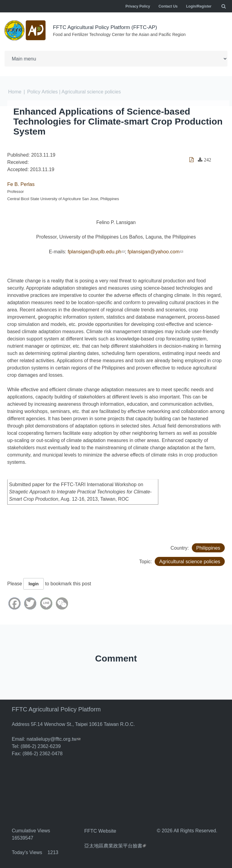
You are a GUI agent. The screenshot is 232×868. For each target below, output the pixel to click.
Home (15, 91)
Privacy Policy (138, 6)
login (33, 583)
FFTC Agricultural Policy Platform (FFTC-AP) (107, 27)
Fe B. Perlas (21, 183)
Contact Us (168, 6)
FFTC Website (100, 829)
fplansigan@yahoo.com (155, 250)
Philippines (209, 546)
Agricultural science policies (190, 560)
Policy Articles (42, 91)
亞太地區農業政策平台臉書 (115, 844)
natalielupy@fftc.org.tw (53, 738)
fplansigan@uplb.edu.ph (97, 250)
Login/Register (199, 6)
